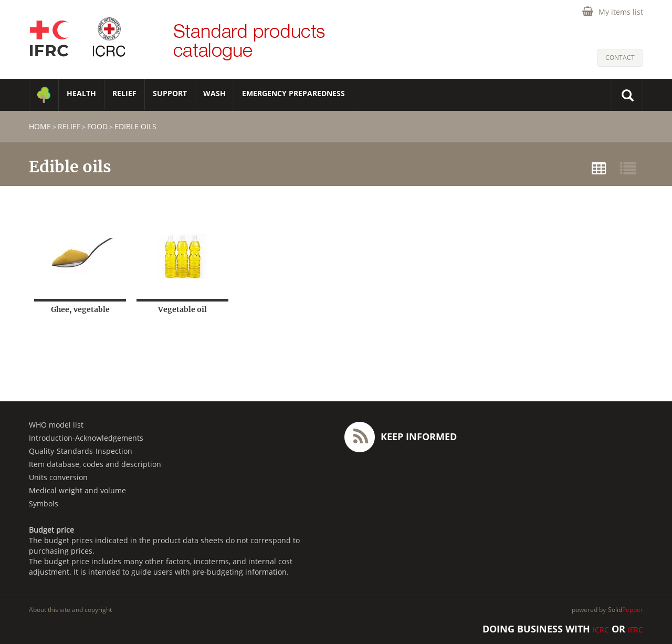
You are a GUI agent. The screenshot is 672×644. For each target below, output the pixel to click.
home (40, 126)
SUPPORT (170, 93)
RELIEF (124, 93)
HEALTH (81, 93)
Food (97, 126)
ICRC (601, 630)
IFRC (636, 630)
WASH (214, 93)
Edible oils (135, 126)
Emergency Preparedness (293, 93)
